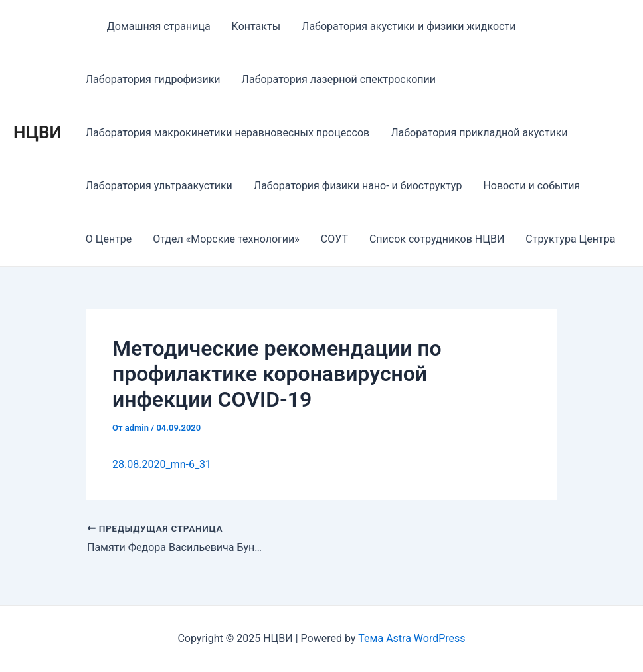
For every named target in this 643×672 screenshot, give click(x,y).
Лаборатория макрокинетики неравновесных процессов (228, 133)
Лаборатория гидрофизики (153, 79)
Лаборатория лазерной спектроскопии (339, 79)
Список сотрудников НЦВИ (437, 239)
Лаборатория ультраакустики (159, 186)
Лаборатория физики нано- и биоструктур (358, 186)
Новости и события (531, 186)
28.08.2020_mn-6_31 (162, 464)
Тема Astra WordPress (412, 638)
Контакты (256, 26)
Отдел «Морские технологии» (226, 239)
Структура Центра (570, 239)
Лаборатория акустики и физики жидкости (409, 26)
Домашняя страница (159, 26)
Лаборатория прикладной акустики (479, 133)
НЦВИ (38, 132)
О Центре (109, 239)
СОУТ (334, 239)
